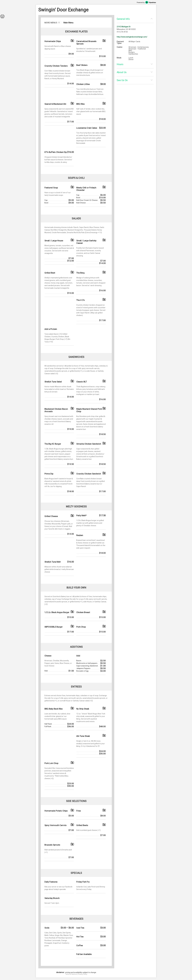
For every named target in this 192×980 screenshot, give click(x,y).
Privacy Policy (83, 974)
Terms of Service (71, 974)
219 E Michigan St (124, 27)
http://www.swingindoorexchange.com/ (132, 37)
